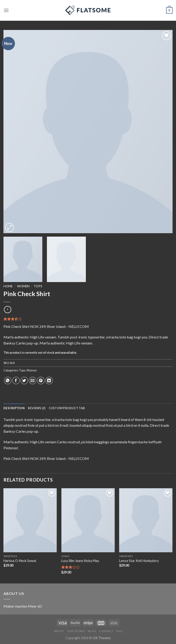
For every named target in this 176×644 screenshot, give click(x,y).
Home (8, 286)
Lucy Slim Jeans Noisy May (80, 561)
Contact (106, 631)
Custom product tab (67, 408)
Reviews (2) (37, 408)
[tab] (14, 408)
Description (14, 408)
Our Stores (76, 631)
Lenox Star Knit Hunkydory (139, 561)
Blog (92, 631)
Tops (38, 286)
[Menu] (6, 10)
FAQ (119, 631)
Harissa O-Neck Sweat (20, 561)
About (59, 631)
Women (23, 286)
